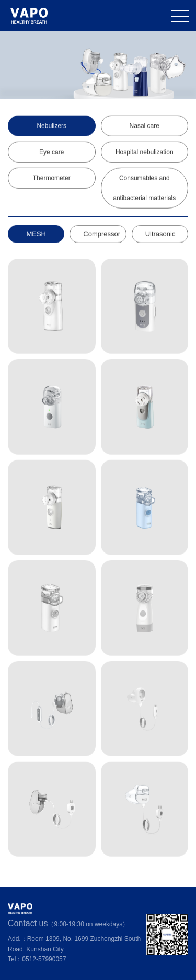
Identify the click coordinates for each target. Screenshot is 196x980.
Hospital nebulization (145, 152)
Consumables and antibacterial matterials (144, 188)
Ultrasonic (160, 234)
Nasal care (145, 126)
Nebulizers (51, 126)
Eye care (51, 152)
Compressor (102, 234)
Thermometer (52, 178)
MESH (36, 234)
